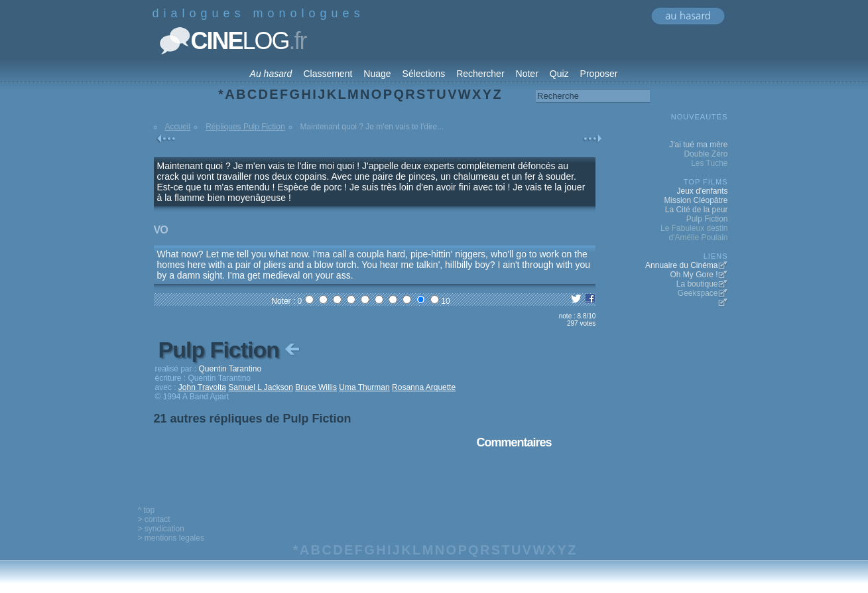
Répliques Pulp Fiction (245, 127)
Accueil (178, 127)
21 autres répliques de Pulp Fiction (253, 419)
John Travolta (202, 387)
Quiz (559, 74)
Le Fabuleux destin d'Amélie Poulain (694, 233)
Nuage (377, 74)
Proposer (599, 74)
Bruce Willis (316, 387)
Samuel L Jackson (261, 387)
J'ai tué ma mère (698, 145)
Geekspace (698, 293)
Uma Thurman (364, 387)
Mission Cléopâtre (696, 200)
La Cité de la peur (697, 210)
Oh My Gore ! (694, 275)
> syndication (161, 529)
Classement (328, 74)
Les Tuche (709, 163)
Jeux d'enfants (702, 191)
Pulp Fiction (231, 350)
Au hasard (271, 74)
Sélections (424, 74)
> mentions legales (171, 538)
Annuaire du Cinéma (681, 265)
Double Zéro (706, 154)
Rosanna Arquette (424, 387)
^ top (147, 510)
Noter (527, 74)
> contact (154, 519)
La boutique (697, 284)
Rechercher (480, 74)
